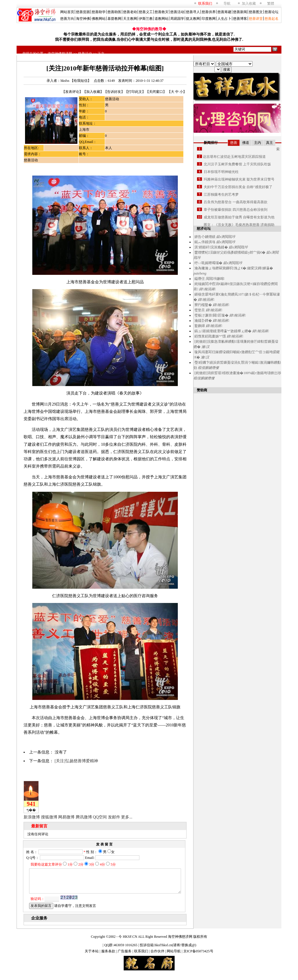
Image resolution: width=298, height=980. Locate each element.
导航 (227, 3)
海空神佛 (83, 19)
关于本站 (92, 956)
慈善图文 (256, 12)
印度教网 (209, 19)
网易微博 (66, 817)
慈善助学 (99, 12)
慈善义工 (146, 12)
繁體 (271, 3)
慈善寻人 (193, 12)
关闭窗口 (156, 92)
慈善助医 (114, 12)
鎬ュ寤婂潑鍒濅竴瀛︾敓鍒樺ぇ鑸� (223, 331)
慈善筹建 (224, 12)
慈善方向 (67, 19)
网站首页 (67, 12)
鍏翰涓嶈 (207, 289)
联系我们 (142, 956)
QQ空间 (100, 817)
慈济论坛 (204, 229)
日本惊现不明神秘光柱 (221, 172)
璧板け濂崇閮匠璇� (211, 315)
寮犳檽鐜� (203, 305)
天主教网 (130, 19)
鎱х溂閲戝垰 (226, 237)
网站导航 (174, 956)
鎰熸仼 (200, 279)
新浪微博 (32, 817)
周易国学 (177, 19)
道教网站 (162, 19)
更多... (127, 817)
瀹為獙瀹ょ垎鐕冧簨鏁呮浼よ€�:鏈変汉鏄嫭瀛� (234, 268)
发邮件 (114, 817)
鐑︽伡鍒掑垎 (205, 242)
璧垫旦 (200, 310)
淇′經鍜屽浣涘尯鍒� (211, 247)
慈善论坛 (272, 12)
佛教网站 (99, 19)
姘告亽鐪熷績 (205, 237)
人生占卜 (224, 19)
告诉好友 (114, 92)
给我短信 (81, 81)
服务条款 (109, 956)
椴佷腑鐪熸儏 (208, 368)
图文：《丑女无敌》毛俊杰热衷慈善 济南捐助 (239, 225)
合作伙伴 (158, 956)
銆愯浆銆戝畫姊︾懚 (210, 336)
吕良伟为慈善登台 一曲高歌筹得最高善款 (236, 202)
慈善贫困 (83, 12)
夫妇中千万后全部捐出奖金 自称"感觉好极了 (238, 187)
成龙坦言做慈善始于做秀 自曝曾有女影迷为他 (239, 217)
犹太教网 (193, 19)
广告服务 (125, 956)
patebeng (200, 273)
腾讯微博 (84, 817)
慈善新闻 (240, 12)
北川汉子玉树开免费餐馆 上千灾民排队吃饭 (237, 164)
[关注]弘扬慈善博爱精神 (76, 761)
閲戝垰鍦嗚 (215, 279)
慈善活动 (177, 12)
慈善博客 (240, 19)
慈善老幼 (130, 12)
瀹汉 (205, 347)
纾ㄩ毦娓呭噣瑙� (208, 263)
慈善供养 (209, 12)
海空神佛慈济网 (60, 54)
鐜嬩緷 (200, 326)
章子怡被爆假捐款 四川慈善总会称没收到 (236, 210)
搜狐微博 (49, 817)
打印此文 (135, 92)
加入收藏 (249, 3)
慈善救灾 (162, 12)
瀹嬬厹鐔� (203, 321)
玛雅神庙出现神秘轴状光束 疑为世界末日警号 (239, 179)
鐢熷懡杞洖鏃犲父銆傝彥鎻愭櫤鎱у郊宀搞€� (230, 252)
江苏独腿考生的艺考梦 (221, 194)
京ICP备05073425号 (198, 956)
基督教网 (114, 19)
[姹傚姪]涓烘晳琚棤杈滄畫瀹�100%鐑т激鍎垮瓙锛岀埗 (238, 373)
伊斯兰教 (146, 19)
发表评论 (72, 92)
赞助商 (202, 390)
